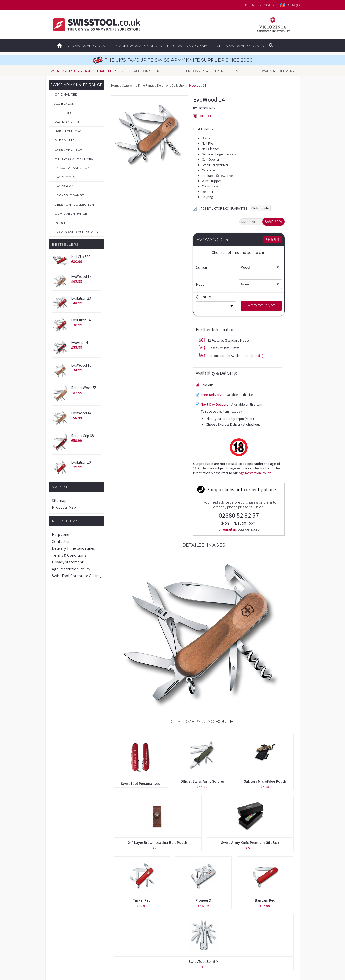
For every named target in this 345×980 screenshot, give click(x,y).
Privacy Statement (231, 938)
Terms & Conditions (69, 555)
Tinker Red (142, 741)
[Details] (175, 213)
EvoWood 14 (81, 413)
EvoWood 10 (81, 365)
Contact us (61, 541)
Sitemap (59, 500)
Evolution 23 (81, 298)
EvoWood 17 (81, 277)
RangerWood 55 (84, 388)
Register (267, 5)
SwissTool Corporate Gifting (76, 576)
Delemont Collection (171, 85)
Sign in (249, 5)
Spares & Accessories (69, 938)
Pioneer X (203, 741)
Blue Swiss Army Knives (189, 46)
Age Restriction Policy (71, 569)
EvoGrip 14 (80, 343)
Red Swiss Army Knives (88, 46)
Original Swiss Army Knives (74, 894)
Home (115, 85)
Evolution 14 (81, 320)
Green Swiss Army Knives (240, 46)
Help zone (61, 535)
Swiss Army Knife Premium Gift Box (250, 684)
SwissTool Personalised (141, 625)
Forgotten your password (238, 894)
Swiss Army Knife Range (138, 85)
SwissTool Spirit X (204, 803)
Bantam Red (265, 741)
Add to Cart (270, 306)
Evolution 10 (81, 462)
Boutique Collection (68, 905)
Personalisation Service (71, 916)
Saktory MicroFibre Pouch (265, 622)
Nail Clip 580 (81, 257)
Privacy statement (68, 562)
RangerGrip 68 (82, 436)
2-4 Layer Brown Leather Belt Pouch (157, 684)
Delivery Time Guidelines (73, 548)
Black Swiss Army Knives (138, 46)
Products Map (64, 507)
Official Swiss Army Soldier (202, 622)
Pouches (58, 927)
